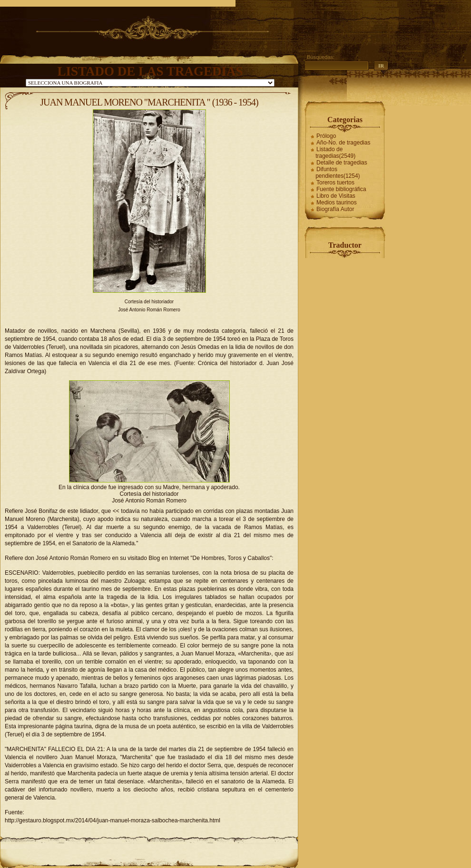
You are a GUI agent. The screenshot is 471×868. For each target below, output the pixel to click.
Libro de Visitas (336, 196)
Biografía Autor (335, 209)
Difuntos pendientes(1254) (338, 173)
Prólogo (326, 136)
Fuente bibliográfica (341, 189)
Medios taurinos (337, 203)
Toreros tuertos (335, 183)
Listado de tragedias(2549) (335, 153)
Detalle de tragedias (342, 163)
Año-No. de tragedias (343, 143)
